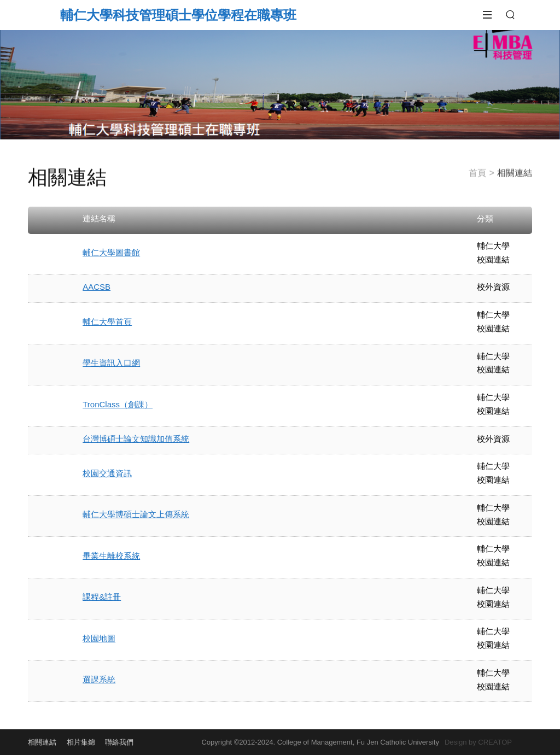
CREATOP (495, 742)
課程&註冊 (102, 597)
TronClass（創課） (118, 404)
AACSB (97, 287)
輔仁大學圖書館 (111, 252)
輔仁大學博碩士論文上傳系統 (136, 514)
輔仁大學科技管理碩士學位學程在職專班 (178, 15)
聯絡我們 (119, 742)
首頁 (477, 170)
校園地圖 (99, 638)
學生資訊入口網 (111, 363)
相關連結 (42, 742)
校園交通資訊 (107, 473)
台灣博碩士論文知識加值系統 (136, 439)
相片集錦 (81, 742)
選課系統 (99, 679)
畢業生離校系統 (111, 556)
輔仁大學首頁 (107, 322)
